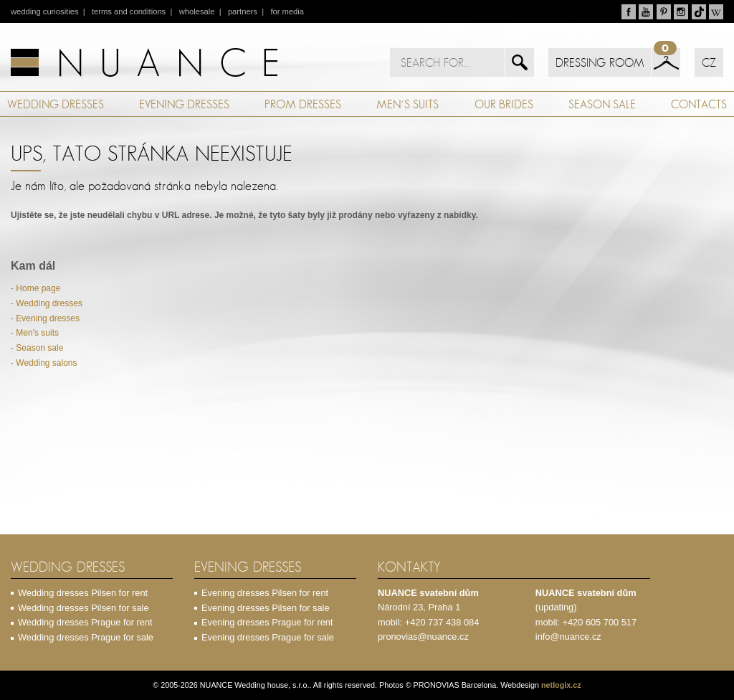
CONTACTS (699, 104)
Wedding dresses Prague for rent (85, 622)
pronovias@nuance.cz (423, 637)
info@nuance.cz (568, 637)
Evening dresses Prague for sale (268, 637)
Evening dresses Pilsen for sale (266, 608)
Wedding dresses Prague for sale (86, 637)
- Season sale (37, 348)
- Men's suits (35, 333)
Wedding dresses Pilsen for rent (83, 593)
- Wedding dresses (47, 303)
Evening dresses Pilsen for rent (265, 593)
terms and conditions (129, 11)
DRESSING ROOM (600, 62)
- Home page (35, 288)
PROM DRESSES (303, 104)
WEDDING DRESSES (56, 104)
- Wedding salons (44, 363)
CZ (709, 62)
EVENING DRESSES (184, 104)
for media (287, 11)
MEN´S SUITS (407, 104)
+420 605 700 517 (600, 622)
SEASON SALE (602, 104)
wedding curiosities (45, 11)
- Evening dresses (45, 318)
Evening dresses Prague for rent (267, 622)
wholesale (197, 11)
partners (243, 11)
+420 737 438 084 (442, 622)
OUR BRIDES (504, 104)
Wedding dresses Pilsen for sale (84, 608)
